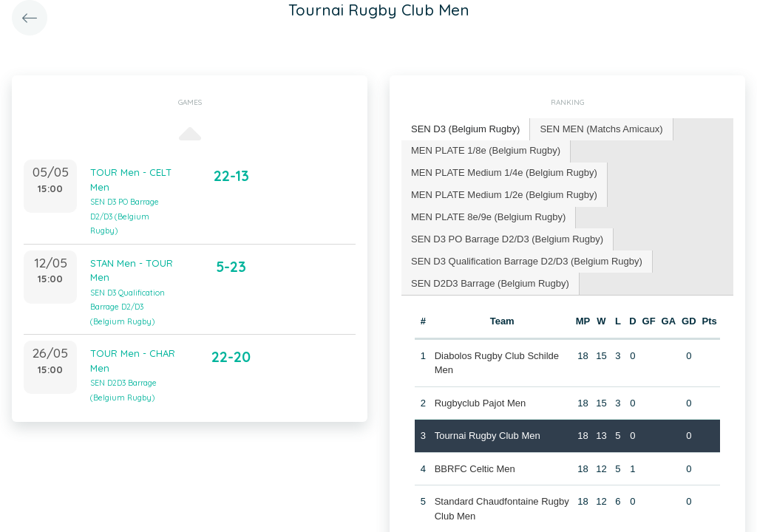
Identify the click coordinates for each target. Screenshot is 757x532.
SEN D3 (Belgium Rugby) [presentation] (465, 129)
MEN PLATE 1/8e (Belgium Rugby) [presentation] (486, 150)
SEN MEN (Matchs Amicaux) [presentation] (601, 129)
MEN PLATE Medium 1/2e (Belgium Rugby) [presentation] (504, 195)
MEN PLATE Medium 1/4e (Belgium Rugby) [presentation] (504, 173)
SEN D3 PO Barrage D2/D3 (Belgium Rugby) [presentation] (507, 239)
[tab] (466, 130)
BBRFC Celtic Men (475, 469)
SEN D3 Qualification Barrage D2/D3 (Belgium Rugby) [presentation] (527, 261)
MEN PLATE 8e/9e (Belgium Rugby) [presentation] (488, 217)
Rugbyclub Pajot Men (481, 403)
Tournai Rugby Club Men (488, 436)
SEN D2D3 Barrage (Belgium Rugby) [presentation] (490, 283)
